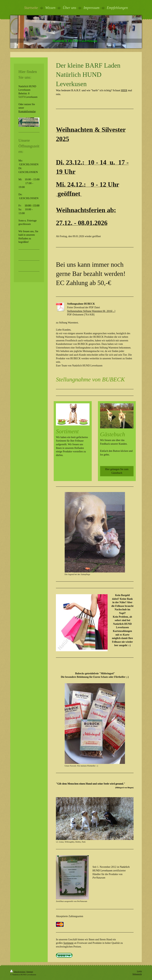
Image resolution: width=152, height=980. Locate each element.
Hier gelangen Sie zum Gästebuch (117, 471)
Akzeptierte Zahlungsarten (70, 916)
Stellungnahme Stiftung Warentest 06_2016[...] (91, 311)
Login (139, 971)
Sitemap (30, 972)
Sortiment (68, 943)
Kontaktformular (27, 111)
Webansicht (137, 974)
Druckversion (18, 972)
